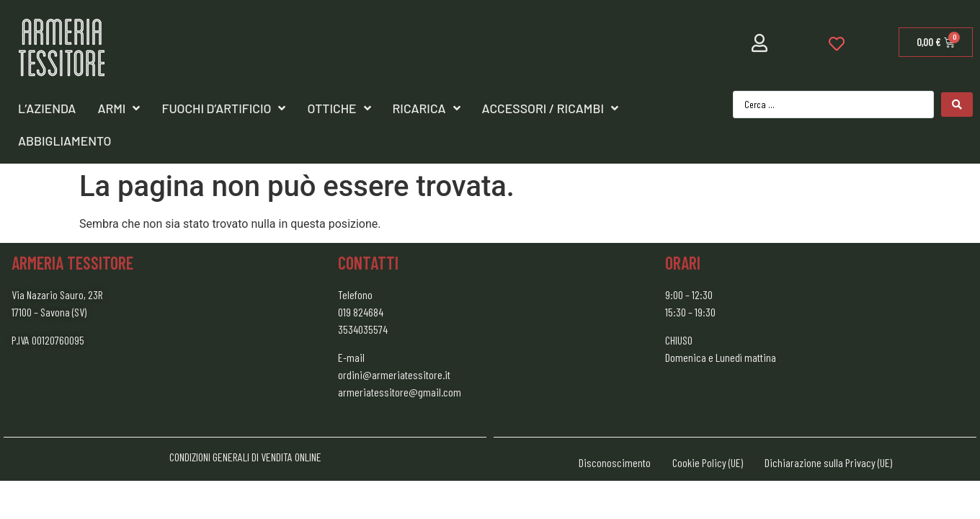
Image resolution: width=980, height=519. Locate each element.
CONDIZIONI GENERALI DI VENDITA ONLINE (245, 457)
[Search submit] (957, 105)
